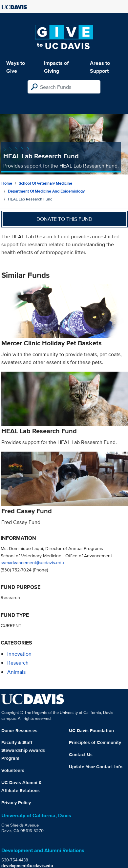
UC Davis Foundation (91, 730)
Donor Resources (19, 730)
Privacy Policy (16, 802)
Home (7, 183)
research (18, 663)
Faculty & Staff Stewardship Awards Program (23, 750)
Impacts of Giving (56, 67)
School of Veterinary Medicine (45, 183)
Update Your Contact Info (96, 767)
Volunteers (13, 770)
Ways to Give (16, 67)
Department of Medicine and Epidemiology (46, 191)
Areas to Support (100, 67)
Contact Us (81, 754)
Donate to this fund (64, 219)
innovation (19, 654)
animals (16, 672)
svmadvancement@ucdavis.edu (32, 562)
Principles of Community (95, 742)
